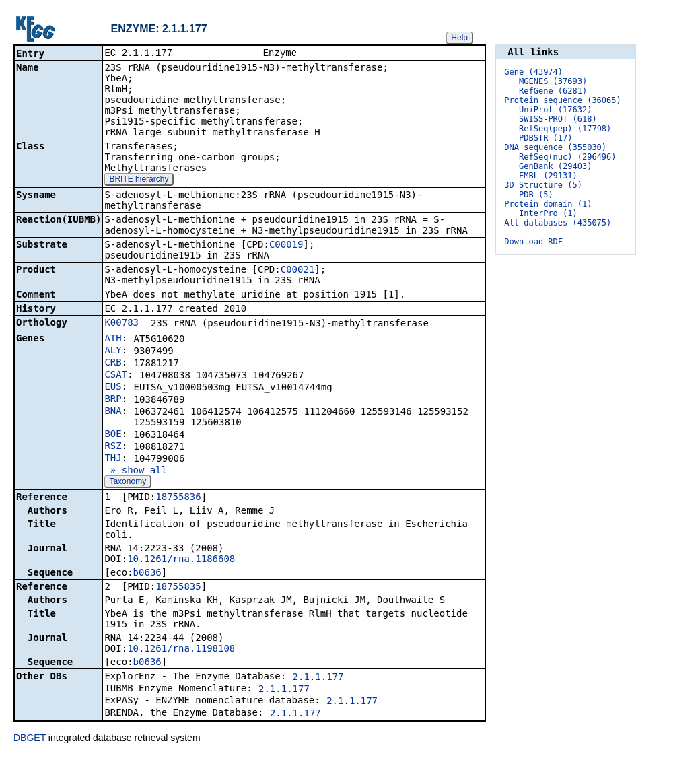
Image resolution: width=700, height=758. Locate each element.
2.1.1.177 (318, 678)
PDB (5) (536, 195)
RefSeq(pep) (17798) (565, 129)
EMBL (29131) (548, 176)
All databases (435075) (558, 223)
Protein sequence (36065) (562, 100)
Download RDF (533, 242)
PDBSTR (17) (546, 138)
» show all (136, 471)
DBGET (30, 739)
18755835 (178, 588)
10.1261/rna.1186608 (181, 560)
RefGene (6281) (553, 91)
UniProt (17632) (555, 110)
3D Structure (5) (543, 185)
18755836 (178, 498)
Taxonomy (128, 483)
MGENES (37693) (553, 81)
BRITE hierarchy (139, 180)
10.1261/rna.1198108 (181, 650)
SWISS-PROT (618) (558, 119)
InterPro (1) (548, 213)
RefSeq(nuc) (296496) (568, 157)
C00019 (286, 246)
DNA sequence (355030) (555, 147)
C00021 (298, 271)
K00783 (121, 324)
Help (459, 38)
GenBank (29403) (555, 166)
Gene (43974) (533, 72)
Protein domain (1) (548, 204)
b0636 (147, 574)
